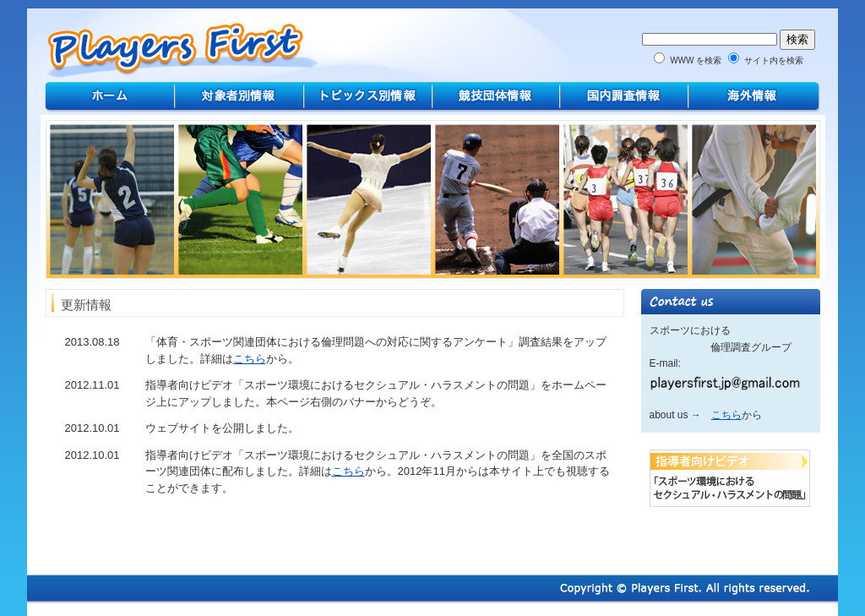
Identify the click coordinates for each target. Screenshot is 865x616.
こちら (250, 359)
